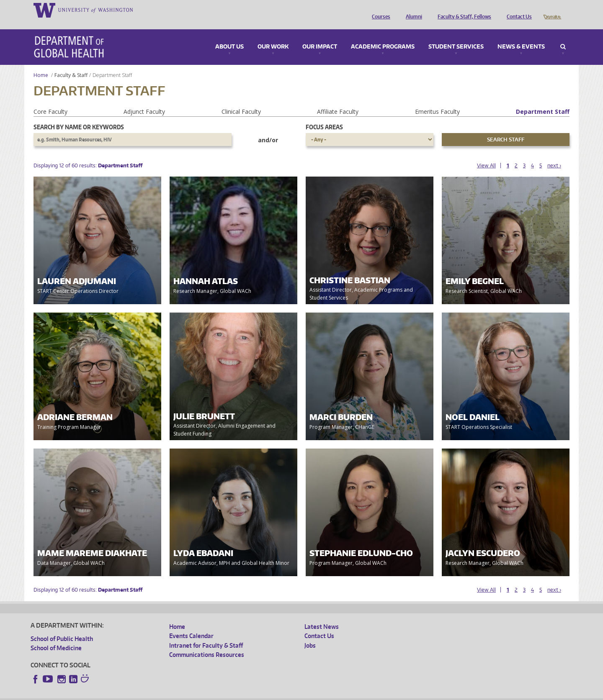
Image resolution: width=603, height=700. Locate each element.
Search (563, 35)
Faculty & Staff (71, 63)
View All (486, 154)
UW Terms (175, 694)
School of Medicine (56, 636)
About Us (229, 35)
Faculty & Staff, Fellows (462, 10)
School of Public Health (62, 627)
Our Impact (320, 35)
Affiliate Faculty (338, 100)
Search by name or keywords (79, 115)
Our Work (273, 35)
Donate (552, 10)
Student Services (456, 35)
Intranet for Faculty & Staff (206, 634)
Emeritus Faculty (437, 100)
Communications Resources (207, 643)
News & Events (521, 35)
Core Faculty (50, 100)
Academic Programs (383, 35)
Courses (379, 10)
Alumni (412, 10)
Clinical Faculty (241, 100)
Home (41, 63)
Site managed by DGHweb (225, 694)
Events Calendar (191, 624)
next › (554, 154)
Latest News (322, 615)
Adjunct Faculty (144, 100)
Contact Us (517, 10)
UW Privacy (142, 694)
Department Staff (543, 100)
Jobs (310, 634)
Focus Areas (324, 115)
